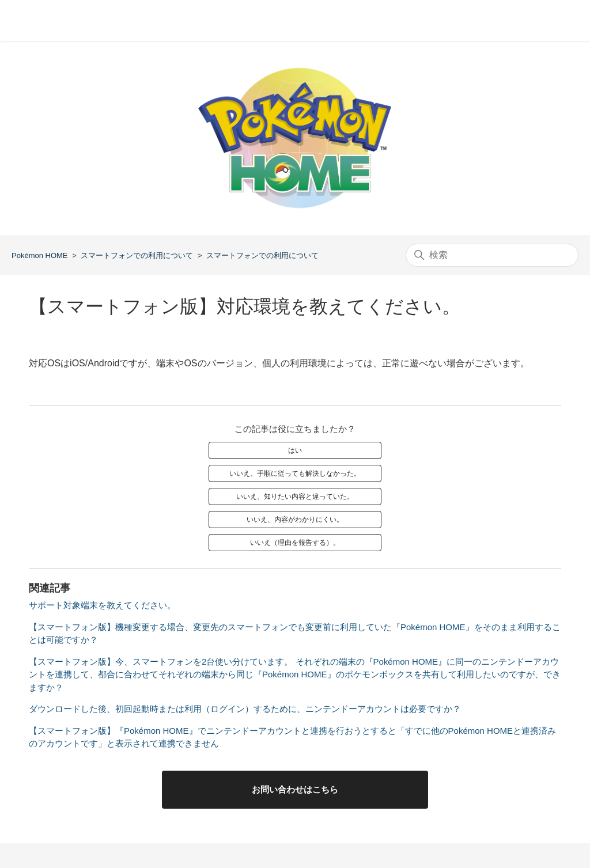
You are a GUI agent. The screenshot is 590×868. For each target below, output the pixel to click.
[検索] (492, 255)
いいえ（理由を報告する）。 (295, 543)
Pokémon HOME (40, 255)
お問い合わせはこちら (295, 789)
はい (295, 450)
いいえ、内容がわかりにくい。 (295, 520)
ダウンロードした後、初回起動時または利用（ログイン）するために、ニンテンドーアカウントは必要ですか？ (245, 709)
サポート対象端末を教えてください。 (102, 605)
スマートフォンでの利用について (137, 255)
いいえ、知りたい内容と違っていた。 (295, 496)
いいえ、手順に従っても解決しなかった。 (295, 473)
